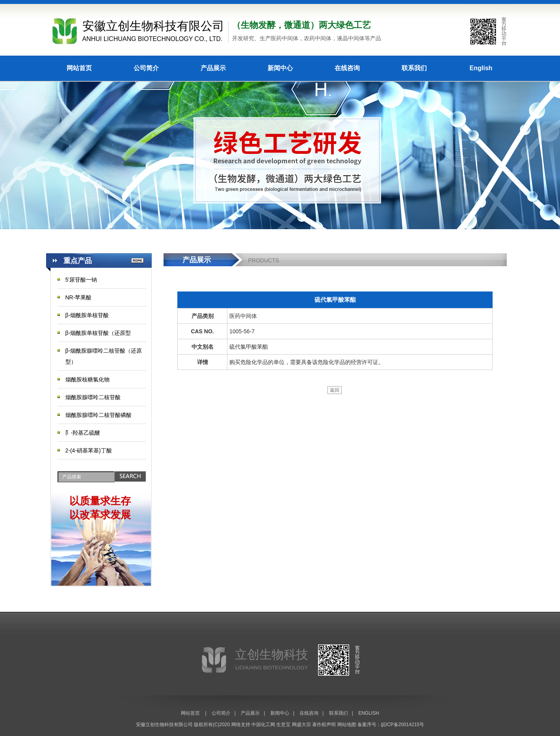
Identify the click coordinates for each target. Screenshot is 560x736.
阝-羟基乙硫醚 (83, 433)
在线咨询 (347, 68)
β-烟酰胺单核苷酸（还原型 (98, 333)
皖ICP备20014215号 (403, 725)
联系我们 (414, 68)
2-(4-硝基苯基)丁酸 (89, 450)
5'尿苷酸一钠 (81, 280)
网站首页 (79, 68)
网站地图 (347, 725)
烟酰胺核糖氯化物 (87, 379)
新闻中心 (280, 68)
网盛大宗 (301, 725)
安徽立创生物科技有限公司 (164, 725)
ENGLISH (369, 713)
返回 (335, 390)
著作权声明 (324, 725)
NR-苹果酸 (79, 297)
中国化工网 (263, 725)
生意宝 (283, 725)
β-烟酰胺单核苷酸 (87, 315)
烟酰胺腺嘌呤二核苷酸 (93, 397)
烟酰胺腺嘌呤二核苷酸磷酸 (99, 415)
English (481, 68)
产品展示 (213, 68)
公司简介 (146, 68)
